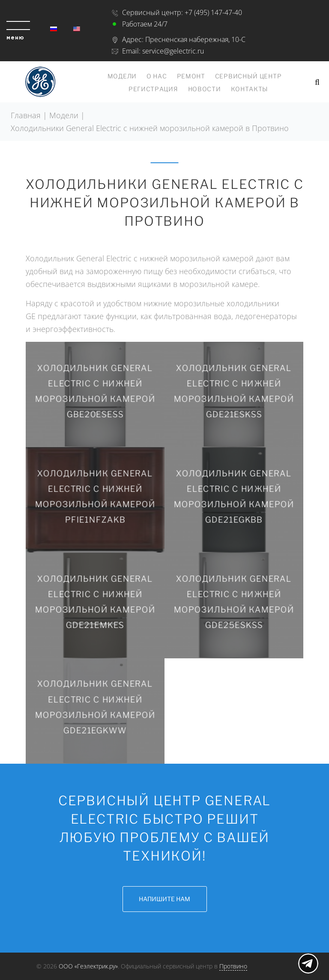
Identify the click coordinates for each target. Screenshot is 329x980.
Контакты (250, 89)
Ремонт (191, 76)
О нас (157, 76)
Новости (205, 89)
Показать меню (308, 964)
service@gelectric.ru (173, 51)
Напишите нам (164, 899)
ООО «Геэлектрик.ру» (88, 966)
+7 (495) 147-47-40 (213, 12)
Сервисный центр (248, 76)
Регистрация (153, 89)
